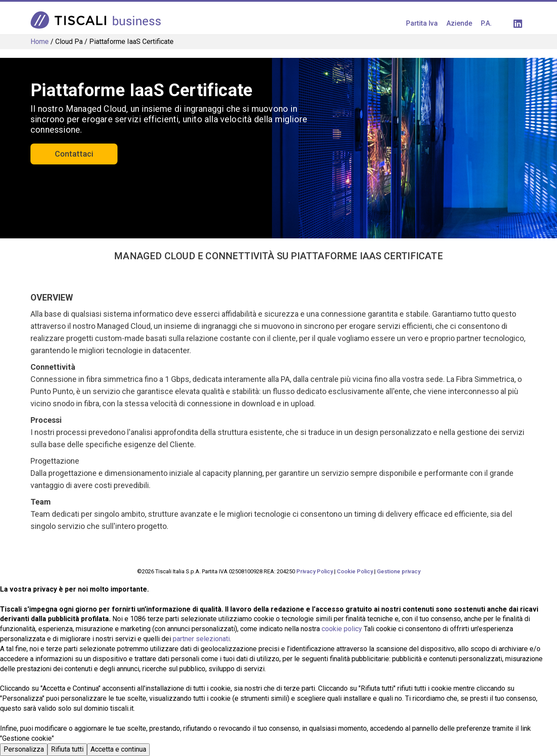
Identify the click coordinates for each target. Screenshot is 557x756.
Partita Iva (422, 23)
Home (40, 42)
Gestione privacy (399, 571)
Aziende (459, 23)
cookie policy (342, 629)
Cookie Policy (355, 571)
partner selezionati (201, 639)
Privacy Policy (315, 571)
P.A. (486, 23)
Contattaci (74, 154)
